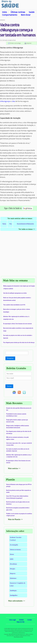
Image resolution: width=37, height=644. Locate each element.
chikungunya (5, 101)
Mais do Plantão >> (15, 519)
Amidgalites (14, 595)
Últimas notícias (18, 12)
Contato (30, 620)
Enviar (9, 386)
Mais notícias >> (14, 468)
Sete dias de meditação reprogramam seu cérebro (15, 293)
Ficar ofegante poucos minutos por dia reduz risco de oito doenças (19, 342)
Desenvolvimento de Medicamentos (25, 224)
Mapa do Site (21, 622)
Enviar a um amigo (15, 43)
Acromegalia (14, 545)
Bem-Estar (26, 15)
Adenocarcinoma (15, 550)
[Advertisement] (18, 255)
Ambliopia (13, 590)
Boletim (21, 620)
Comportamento (10, 15)
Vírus (11, 224)
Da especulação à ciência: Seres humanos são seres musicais (18, 324)
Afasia (12, 554)
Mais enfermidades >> (17, 601)
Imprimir (29, 43)
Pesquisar (10, 358)
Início (4, 12)
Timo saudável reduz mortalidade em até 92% (14, 305)
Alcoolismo (13, 564)
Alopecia (13, 573)
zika (13, 101)
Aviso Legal (12, 620)
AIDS (12, 559)
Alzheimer (13, 578)
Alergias (12, 569)
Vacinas (4, 224)
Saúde (32, 12)
